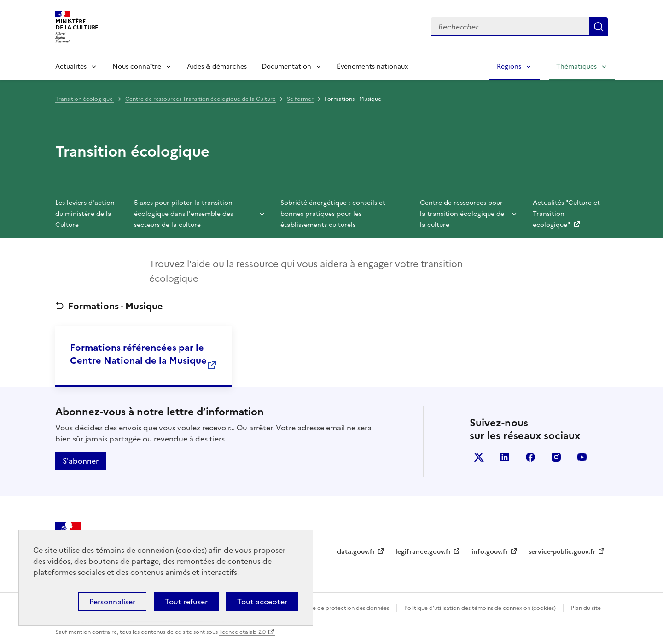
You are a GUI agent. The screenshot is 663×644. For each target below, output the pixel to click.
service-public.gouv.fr (562, 552)
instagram (556, 457)
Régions (509, 67)
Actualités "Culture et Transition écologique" (566, 214)
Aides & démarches (217, 67)
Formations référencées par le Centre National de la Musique (138, 354)
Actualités (71, 67)
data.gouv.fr (356, 552)
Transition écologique (85, 99)
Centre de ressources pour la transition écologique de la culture (462, 214)
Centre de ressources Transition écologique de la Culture (201, 99)
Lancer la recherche (599, 27)
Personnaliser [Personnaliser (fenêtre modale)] (112, 602)
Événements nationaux (372, 67)
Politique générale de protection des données (329, 608)
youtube (582, 457)
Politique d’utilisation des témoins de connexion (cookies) (480, 608)
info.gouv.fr (490, 552)
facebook (530, 457)
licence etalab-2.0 (242, 632)
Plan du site (586, 608)
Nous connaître (137, 67)
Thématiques (576, 67)
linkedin (505, 457)
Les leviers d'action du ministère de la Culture (85, 214)
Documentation (286, 67)
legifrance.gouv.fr (423, 552)
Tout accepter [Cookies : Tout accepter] (262, 602)
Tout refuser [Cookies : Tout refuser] (186, 602)
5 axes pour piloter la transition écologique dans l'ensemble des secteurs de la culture (183, 214)
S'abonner (81, 461)
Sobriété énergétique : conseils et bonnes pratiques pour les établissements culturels (333, 214)
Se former (300, 99)
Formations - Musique (116, 306)
